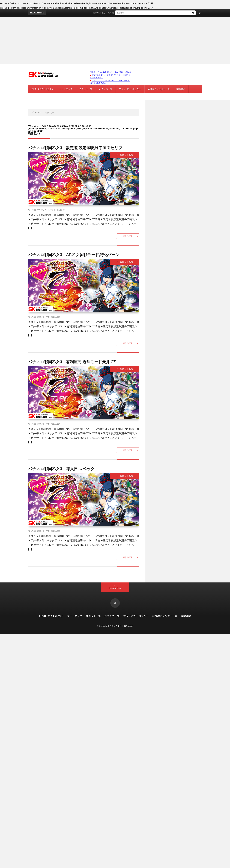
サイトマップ (66, 89)
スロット (52, 210)
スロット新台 (126, 155)
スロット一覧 (86, 89)
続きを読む (128, 236)
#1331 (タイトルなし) (42, 89)
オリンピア (42, 210)
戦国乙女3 (61, 210)
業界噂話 (181, 89)
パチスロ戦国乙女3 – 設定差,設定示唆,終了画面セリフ (75, 148)
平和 (48, 317)
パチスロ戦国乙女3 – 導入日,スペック (61, 469)
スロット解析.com (124, 626)
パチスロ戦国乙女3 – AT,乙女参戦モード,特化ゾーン (74, 255)
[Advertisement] (115, 40)
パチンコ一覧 (106, 89)
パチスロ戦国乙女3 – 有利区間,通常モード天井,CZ (72, 362)
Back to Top (115, 588)
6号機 (33, 210)
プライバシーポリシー (130, 89)
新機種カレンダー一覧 (159, 89)
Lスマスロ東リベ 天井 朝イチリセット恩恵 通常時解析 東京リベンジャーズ (128, 13)
